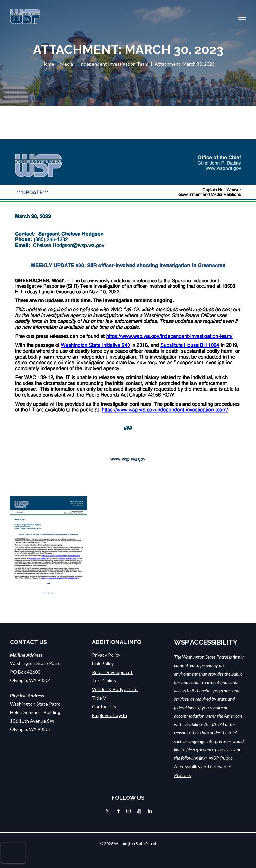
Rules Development (112, 672)
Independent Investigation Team (114, 64)
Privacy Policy (106, 655)
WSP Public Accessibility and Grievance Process (203, 766)
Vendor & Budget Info (115, 689)
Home (48, 64)
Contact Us (104, 705)
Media (67, 64)
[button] (242, 17)
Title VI (100, 697)
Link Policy (103, 663)
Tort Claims (104, 680)
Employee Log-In (109, 714)
